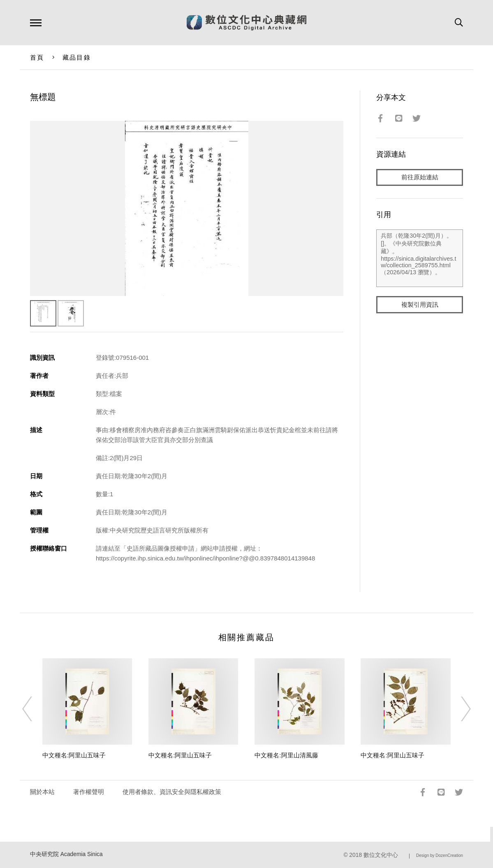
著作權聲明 (89, 792)
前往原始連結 (420, 177)
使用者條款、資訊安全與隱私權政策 (172, 792)
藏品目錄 (77, 57)
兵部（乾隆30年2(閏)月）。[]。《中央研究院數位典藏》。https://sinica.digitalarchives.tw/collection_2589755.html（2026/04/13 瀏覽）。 (420, 259)
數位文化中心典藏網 (246, 23)
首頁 (37, 57)
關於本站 (42, 792)
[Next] (458, 709)
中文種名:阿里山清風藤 (286, 755)
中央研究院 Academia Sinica (66, 854)
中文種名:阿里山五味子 (74, 755)
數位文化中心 (381, 855)
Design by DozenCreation (440, 855)
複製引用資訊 (420, 305)
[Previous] (35, 709)
